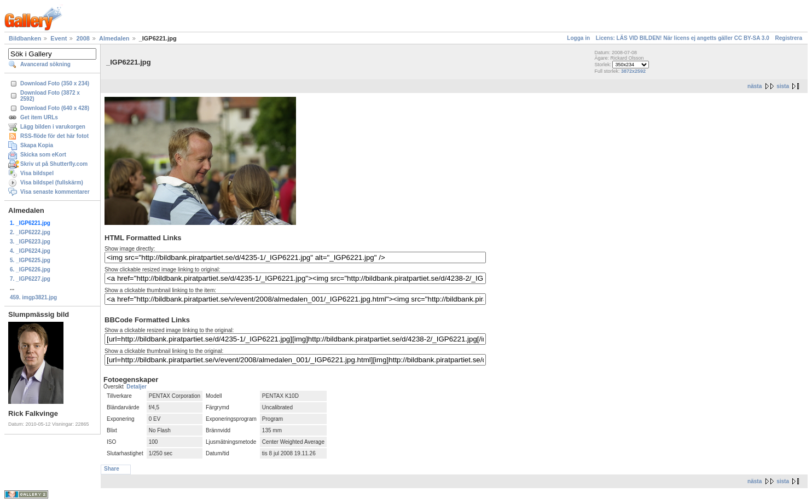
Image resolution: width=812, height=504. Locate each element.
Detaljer (137, 387)
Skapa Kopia (37, 145)
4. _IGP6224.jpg (30, 251)
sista (783, 86)
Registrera (789, 38)
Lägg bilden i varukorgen (53, 127)
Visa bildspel (37, 173)
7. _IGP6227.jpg (30, 279)
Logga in (578, 38)
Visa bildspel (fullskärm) (52, 183)
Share (112, 469)
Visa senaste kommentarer (55, 192)
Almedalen (114, 38)
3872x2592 (633, 71)
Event (59, 38)
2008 (83, 38)
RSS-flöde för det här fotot (54, 136)
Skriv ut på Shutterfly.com (54, 164)
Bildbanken (25, 38)
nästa (755, 86)
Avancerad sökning (45, 64)
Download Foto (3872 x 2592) (50, 96)
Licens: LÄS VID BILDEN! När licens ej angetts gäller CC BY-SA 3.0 (683, 38)
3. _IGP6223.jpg (30, 242)
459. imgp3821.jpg (33, 297)
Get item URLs (39, 117)
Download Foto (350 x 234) (55, 83)
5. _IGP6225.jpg (30, 260)
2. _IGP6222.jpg (30, 232)
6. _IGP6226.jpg (30, 270)
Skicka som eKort (43, 155)
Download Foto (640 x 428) (55, 108)
